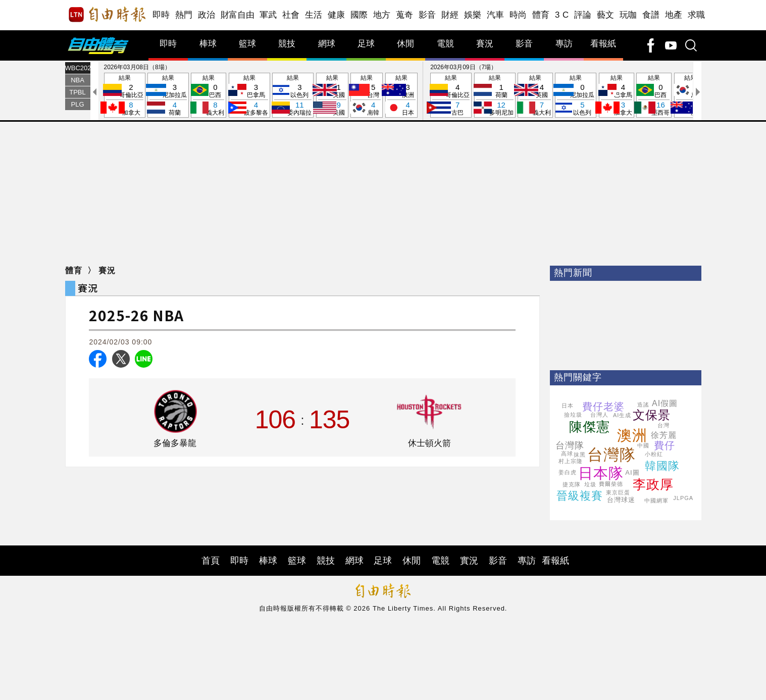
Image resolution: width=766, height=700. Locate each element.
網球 (327, 44)
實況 (469, 561)
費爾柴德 (611, 484)
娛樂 (473, 15)
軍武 (268, 15)
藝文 (606, 15)
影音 (427, 15)
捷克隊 (572, 484)
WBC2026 (78, 68)
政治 (207, 15)
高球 (567, 454)
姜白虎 (568, 472)
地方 (382, 15)
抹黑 (580, 455)
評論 (583, 15)
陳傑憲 (590, 427)
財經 (450, 15)
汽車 (496, 15)
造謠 (643, 405)
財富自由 (238, 15)
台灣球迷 (621, 500)
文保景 (652, 415)
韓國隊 (662, 466)
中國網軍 (656, 501)
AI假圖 (665, 403)
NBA (78, 80)
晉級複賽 (580, 496)
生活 (314, 15)
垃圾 (590, 484)
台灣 (663, 425)
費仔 (665, 445)
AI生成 (622, 415)
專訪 (564, 44)
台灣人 (599, 415)
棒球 (208, 44)
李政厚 (653, 484)
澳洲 (632, 435)
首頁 (211, 561)
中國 (643, 445)
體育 (541, 15)
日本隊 (601, 473)
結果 (125, 96)
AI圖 (632, 472)
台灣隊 (611, 455)
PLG (77, 104)
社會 (291, 15)
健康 (337, 15)
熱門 (184, 15)
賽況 (485, 44)
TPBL (78, 92)
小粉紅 (654, 454)
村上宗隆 (571, 461)
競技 (287, 44)
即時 (161, 15)
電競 (445, 44)
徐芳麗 (664, 435)
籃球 (247, 44)
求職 (697, 15)
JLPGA (683, 498)
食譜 (651, 15)
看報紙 (603, 44)
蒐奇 (405, 15)
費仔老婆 (603, 407)
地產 (674, 15)
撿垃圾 (573, 415)
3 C (562, 15)
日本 (568, 406)
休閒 (405, 44)
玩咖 (628, 15)
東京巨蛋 (618, 492)
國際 (359, 15)
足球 (366, 44)
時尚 (518, 15)
